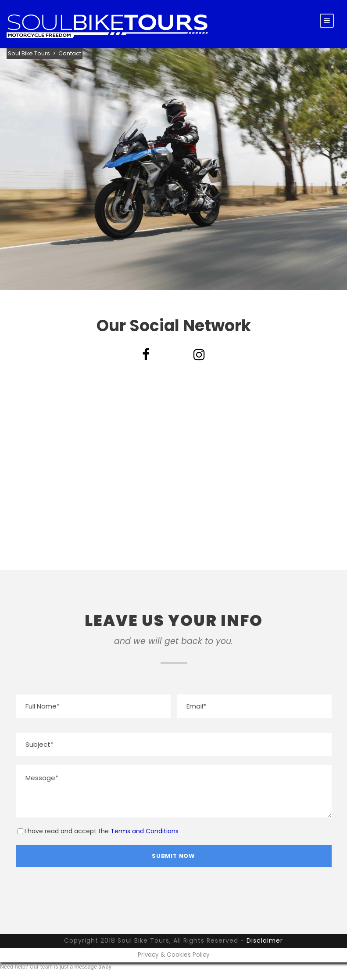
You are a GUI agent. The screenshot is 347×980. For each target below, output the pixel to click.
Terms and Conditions (145, 831)
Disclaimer (265, 940)
